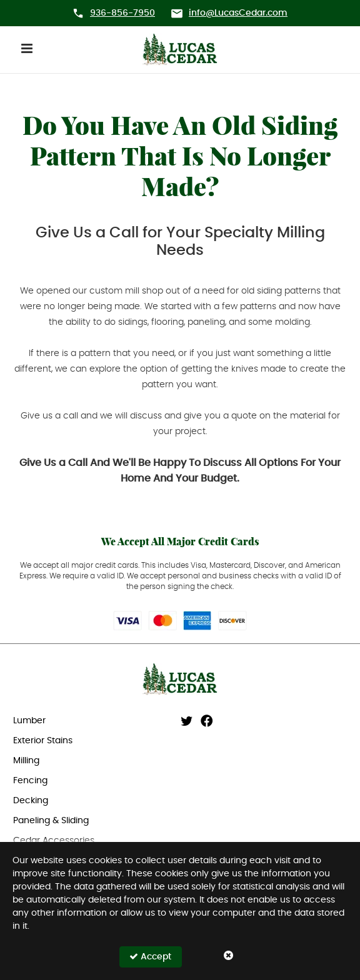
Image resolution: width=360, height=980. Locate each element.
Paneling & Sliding (51, 821)
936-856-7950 (122, 13)
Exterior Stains (43, 741)
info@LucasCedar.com (238, 13)
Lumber (29, 721)
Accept (150, 957)
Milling (26, 761)
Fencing (30, 781)
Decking (31, 801)
